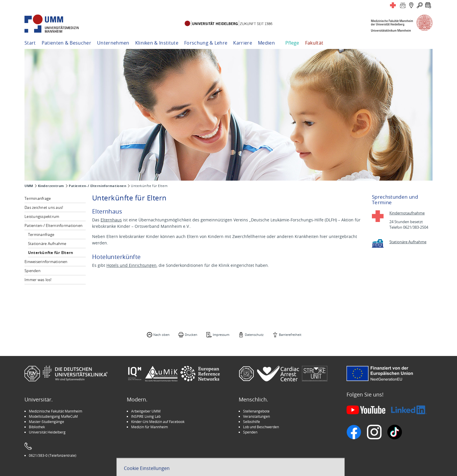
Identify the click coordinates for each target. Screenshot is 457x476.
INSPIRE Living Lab (146, 416)
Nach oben (161, 335)
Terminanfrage (38, 198)
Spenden (32, 271)
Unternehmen (113, 43)
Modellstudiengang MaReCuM (53, 416)
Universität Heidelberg (47, 432)
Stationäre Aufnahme (47, 244)
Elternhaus (111, 220)
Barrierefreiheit (290, 335)
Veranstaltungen (256, 416)
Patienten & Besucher (66, 43)
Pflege (292, 43)
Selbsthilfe (252, 422)
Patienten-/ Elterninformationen (97, 186)
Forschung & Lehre (206, 43)
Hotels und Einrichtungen (131, 265)
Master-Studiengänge (46, 422)
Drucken (191, 335)
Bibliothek (37, 427)
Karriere (243, 43)
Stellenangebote (256, 411)
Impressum (221, 335)
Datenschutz (254, 335)
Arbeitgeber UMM (146, 411)
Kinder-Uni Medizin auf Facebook (158, 422)
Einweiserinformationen (46, 262)
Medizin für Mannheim (150, 427)
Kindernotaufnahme (407, 213)
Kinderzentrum (51, 186)
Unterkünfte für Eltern (51, 253)
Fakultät (314, 43)
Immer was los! (38, 280)
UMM (29, 186)
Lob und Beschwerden (261, 427)
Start (30, 43)
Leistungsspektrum (42, 216)
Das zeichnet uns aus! (44, 207)
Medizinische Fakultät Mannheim (56, 411)
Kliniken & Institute (157, 43)
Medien (266, 43)
